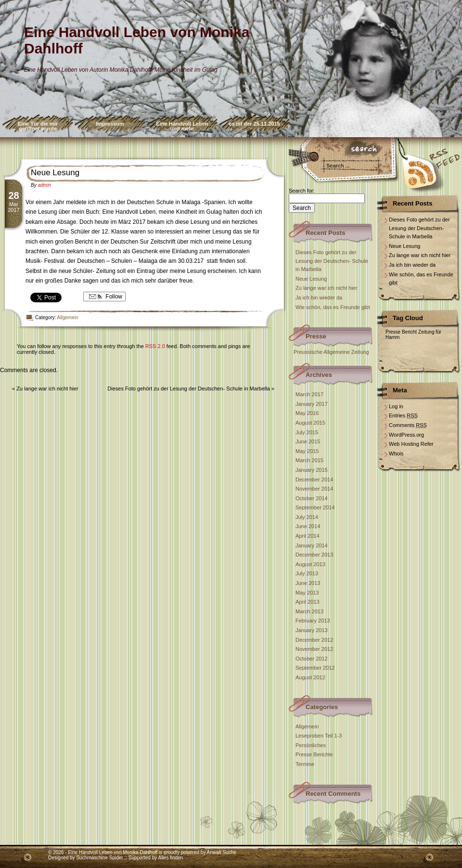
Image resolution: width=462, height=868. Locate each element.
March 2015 (309, 460)
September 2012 (315, 668)
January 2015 (312, 470)
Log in (396, 406)
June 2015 (308, 441)
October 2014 (312, 498)
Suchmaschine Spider (99, 858)
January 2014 (312, 545)
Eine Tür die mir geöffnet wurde (38, 126)
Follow (104, 297)
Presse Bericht (401, 332)
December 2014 (314, 479)
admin (44, 185)
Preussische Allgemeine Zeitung (331, 352)
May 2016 (307, 413)
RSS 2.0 (155, 346)
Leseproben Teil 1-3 (319, 736)
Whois (396, 453)
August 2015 (310, 423)
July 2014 (307, 517)
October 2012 (312, 659)
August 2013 (310, 564)
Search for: (302, 191)
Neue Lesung (55, 173)
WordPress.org (406, 435)
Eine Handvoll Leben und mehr (182, 126)
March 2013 (309, 611)
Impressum (110, 124)
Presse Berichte (314, 754)
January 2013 (312, 630)
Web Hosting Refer (411, 444)
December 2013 (314, 555)
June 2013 (308, 583)
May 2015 (307, 451)
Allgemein (68, 317)
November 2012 (314, 649)
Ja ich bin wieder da (319, 298)
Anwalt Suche (222, 852)
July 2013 (307, 573)
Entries (403, 415)
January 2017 (312, 404)
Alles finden (170, 858)
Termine (305, 764)
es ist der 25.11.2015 (254, 124)
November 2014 (314, 489)
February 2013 (313, 621)
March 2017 (309, 394)
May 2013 (307, 593)
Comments (408, 425)
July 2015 (307, 432)
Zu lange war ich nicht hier (47, 389)
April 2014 (308, 536)
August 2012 (310, 677)
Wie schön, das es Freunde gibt (333, 307)
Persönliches (311, 745)
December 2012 (314, 640)
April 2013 (308, 602)
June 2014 (308, 526)
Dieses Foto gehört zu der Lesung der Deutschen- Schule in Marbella (189, 389)
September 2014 (315, 507)
